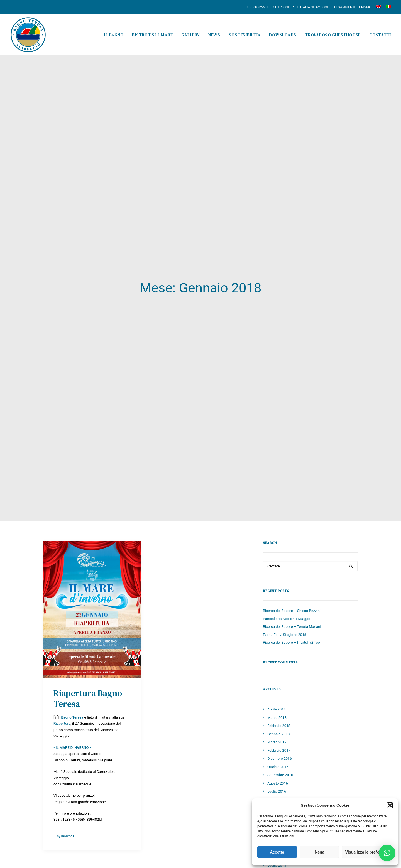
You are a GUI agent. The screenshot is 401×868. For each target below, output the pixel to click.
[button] (390, 805)
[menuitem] (258, 7)
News (214, 35)
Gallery (190, 35)
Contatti (380, 35)
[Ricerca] (310, 481)
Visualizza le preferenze (367, 852)
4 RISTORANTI (257, 7)
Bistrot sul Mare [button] (152, 35)
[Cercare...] (310, 481)
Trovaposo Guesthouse (333, 35)
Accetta (277, 852)
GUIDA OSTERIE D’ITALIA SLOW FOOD (301, 7)
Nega (320, 852)
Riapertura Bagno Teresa (88, 614)
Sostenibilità (245, 35)
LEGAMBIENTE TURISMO (353, 7)
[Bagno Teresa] (28, 35)
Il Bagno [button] (114, 35)
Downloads (283, 35)
